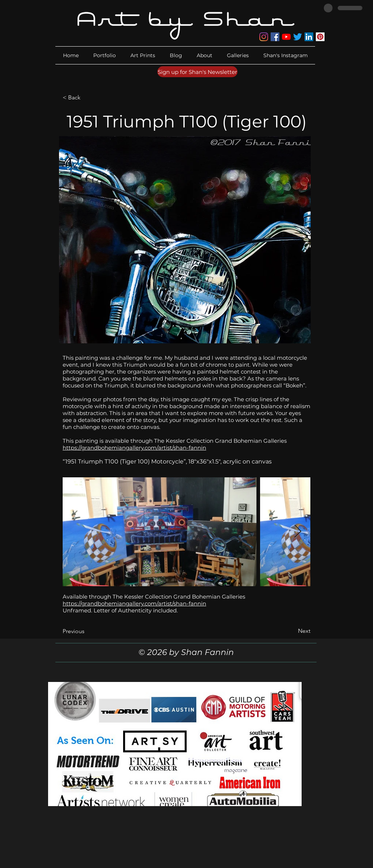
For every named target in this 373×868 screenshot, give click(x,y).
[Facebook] (275, 37)
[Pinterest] (320, 37)
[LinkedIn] (309, 37)
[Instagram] (264, 37)
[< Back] (87, 98)
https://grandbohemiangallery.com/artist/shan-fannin (134, 448)
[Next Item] (298, 532)
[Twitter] (298, 37)
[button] (205, 55)
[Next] (292, 631)
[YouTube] (286, 37)
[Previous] (87, 631)
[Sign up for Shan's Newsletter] (197, 72)
